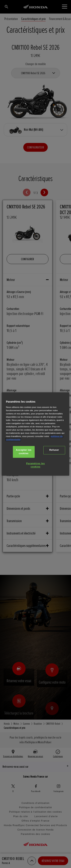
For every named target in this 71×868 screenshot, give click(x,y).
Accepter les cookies (24, 452)
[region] (35, 434)
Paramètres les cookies (35, 465)
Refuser (54, 450)
